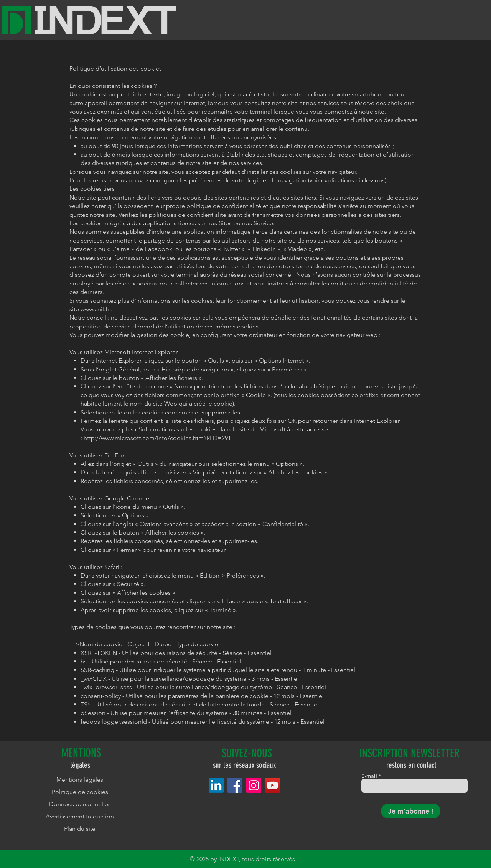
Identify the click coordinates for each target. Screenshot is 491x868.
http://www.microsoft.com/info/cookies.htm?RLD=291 (157, 438)
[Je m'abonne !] (411, 811)
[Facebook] (235, 785)
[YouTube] (273, 785)
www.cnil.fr (95, 309)
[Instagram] (254, 785)
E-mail (369, 776)
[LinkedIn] (216, 785)
